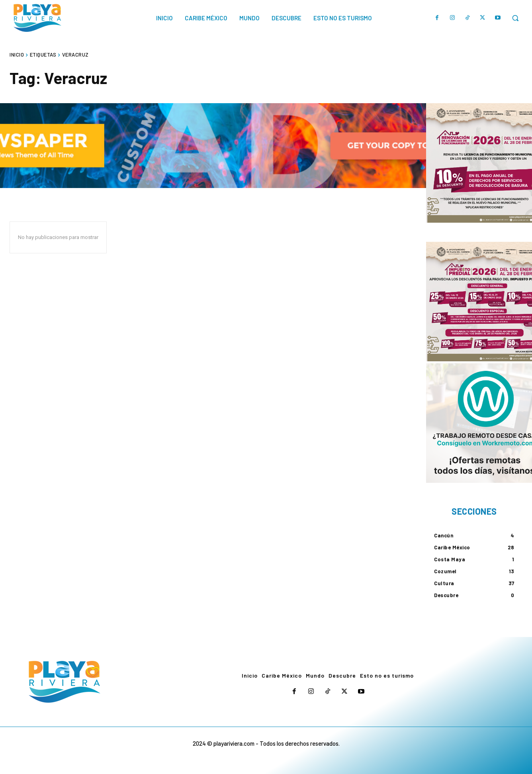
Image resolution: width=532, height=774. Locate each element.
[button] (515, 18)
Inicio (17, 55)
